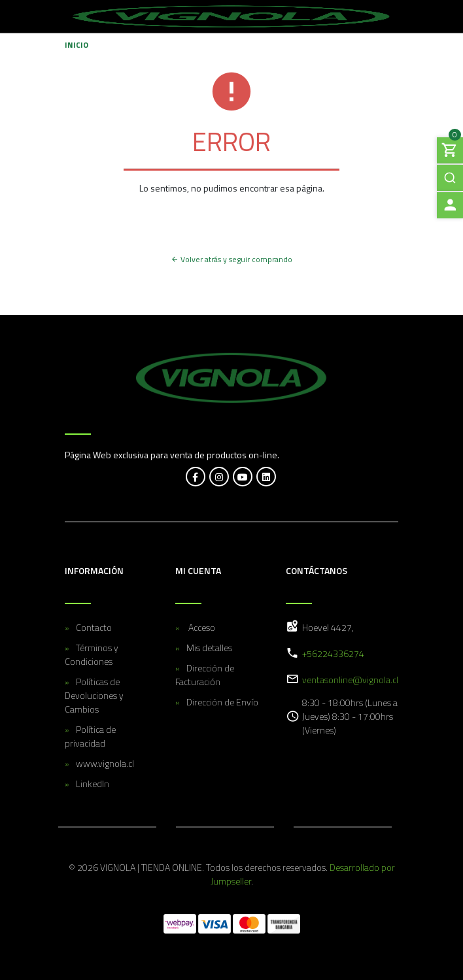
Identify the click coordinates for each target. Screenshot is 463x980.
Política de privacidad (90, 736)
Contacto (94, 627)
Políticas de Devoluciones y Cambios (94, 695)
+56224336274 (333, 653)
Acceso (201, 627)
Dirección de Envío (222, 702)
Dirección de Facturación (205, 675)
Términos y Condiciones (92, 654)
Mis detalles (209, 648)
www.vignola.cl (105, 763)
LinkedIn (93, 784)
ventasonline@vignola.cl (350, 680)
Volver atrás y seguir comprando (231, 259)
